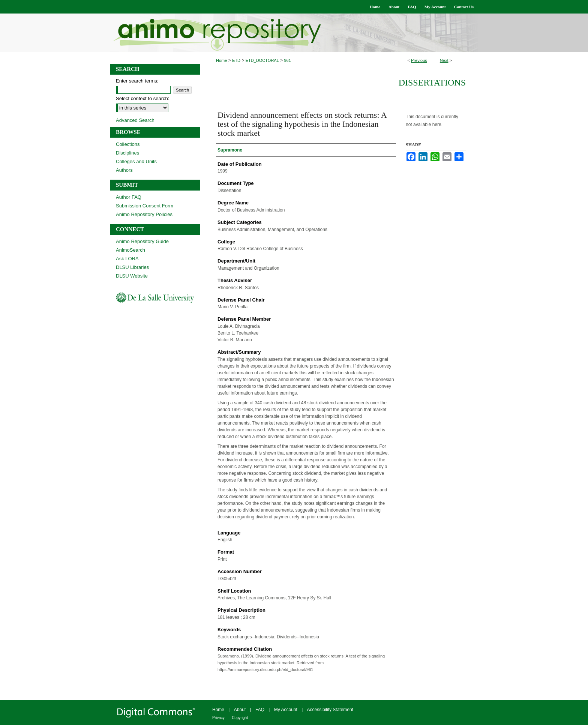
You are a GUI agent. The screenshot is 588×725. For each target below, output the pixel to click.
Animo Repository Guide (142, 241)
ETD (236, 60)
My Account (286, 710)
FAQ (260, 710)
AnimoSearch (130, 250)
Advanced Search (135, 120)
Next (444, 60)
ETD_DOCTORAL (262, 60)
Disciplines (127, 153)
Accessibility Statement (330, 710)
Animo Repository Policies (144, 214)
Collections (128, 144)
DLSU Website (132, 276)
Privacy (218, 718)
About (240, 710)
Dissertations (432, 83)
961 (288, 60)
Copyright (240, 718)
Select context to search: (142, 98)
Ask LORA (127, 259)
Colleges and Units (136, 161)
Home (221, 60)
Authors (124, 170)
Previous (419, 60)
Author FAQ (129, 197)
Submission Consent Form (145, 206)
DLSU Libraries (132, 267)
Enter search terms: (137, 81)
